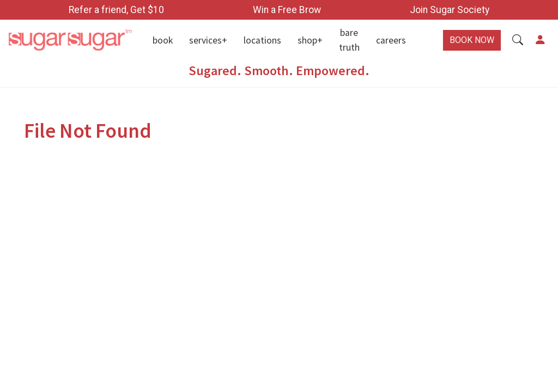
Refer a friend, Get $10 (116, 10)
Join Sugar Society (450, 10)
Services (205, 40)
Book (163, 40)
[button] (518, 40)
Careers (391, 40)
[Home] (70, 40)
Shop (307, 40)
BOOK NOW (472, 40)
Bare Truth (349, 40)
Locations (262, 40)
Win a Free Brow (287, 10)
